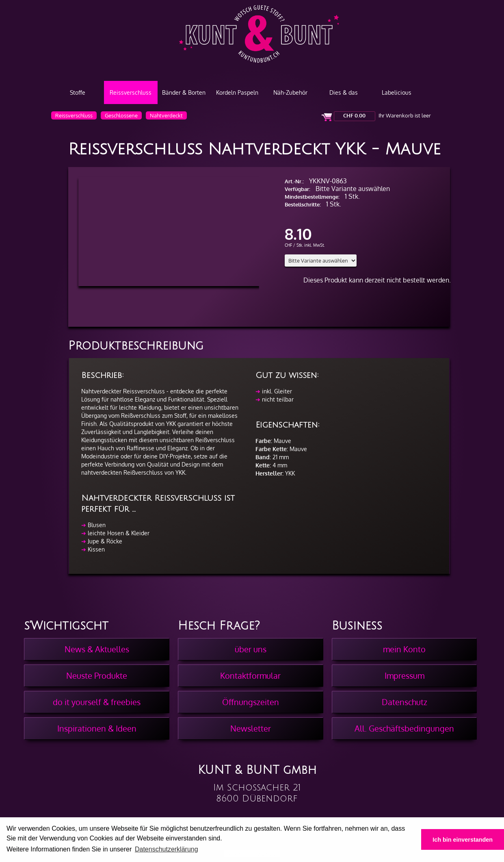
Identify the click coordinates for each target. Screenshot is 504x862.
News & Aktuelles (97, 649)
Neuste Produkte (97, 675)
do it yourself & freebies (97, 702)
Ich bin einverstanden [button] (463, 840)
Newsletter (251, 728)
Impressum (404, 675)
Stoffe (78, 92)
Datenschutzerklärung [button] (167, 849)
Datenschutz (404, 702)
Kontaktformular (250, 675)
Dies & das (344, 92)
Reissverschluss (131, 92)
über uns (251, 649)
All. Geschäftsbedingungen (404, 728)
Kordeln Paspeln (237, 92)
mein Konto (404, 649)
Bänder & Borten (184, 92)
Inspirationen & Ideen (97, 728)
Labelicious (397, 92)
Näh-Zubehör (290, 92)
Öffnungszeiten (251, 702)
